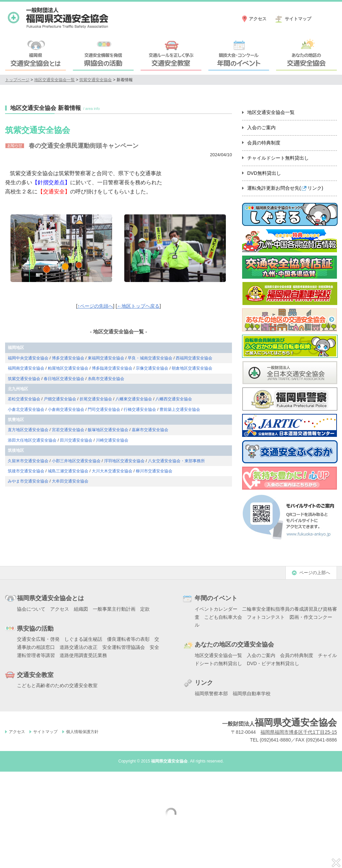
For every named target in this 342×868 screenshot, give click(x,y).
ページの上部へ (315, 573)
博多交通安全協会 (68, 358)
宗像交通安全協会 (152, 368)
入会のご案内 (261, 127)
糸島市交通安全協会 (106, 379)
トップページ (17, 80)
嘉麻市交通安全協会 (150, 430)
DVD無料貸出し (264, 173)
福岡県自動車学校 (252, 694)
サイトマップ (298, 19)
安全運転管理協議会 (124, 647)
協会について (31, 609)
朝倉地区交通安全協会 (192, 368)
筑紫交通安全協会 (95, 80)
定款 (145, 609)
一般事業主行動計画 (114, 609)
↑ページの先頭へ (95, 306)
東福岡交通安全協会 (106, 358)
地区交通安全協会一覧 (55, 80)
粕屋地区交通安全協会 (68, 368)
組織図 (81, 609)
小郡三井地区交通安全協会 (76, 461)
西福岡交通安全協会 (194, 358)
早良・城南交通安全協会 (150, 358)
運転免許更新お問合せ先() (285, 188)
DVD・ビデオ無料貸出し (273, 663)
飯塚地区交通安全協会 (108, 430)
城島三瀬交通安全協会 (68, 471)
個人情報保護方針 (82, 732)
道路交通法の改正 (79, 647)
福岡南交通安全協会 (26, 368)
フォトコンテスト (266, 617)
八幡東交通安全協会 (134, 399)
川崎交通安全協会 (112, 440)
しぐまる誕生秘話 (83, 639)
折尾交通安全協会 (96, 399)
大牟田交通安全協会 (70, 481)
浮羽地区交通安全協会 (124, 461)
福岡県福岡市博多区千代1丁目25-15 (299, 732)
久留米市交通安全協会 (28, 461)
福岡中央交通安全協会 (28, 358)
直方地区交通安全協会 (28, 430)
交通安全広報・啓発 (38, 639)
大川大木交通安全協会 (112, 471)
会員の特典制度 (264, 143)
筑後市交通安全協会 (26, 471)
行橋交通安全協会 (140, 409)
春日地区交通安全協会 (64, 379)
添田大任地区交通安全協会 (32, 440)
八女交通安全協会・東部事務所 (176, 461)
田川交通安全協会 (76, 440)
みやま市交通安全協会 (28, 481)
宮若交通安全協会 (68, 430)
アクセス (258, 19)
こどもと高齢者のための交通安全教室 (57, 685)
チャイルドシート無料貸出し (278, 158)
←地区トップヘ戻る (138, 306)
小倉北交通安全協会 (26, 409)
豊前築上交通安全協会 (180, 409)
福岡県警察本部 (211, 694)
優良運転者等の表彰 (128, 639)
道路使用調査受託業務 (83, 655)
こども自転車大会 (223, 617)
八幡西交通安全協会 (174, 399)
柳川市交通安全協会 (154, 471)
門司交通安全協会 (104, 409)
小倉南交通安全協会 (66, 409)
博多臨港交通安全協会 (112, 368)
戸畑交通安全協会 (60, 399)
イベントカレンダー (216, 609)
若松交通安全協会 (24, 399)
